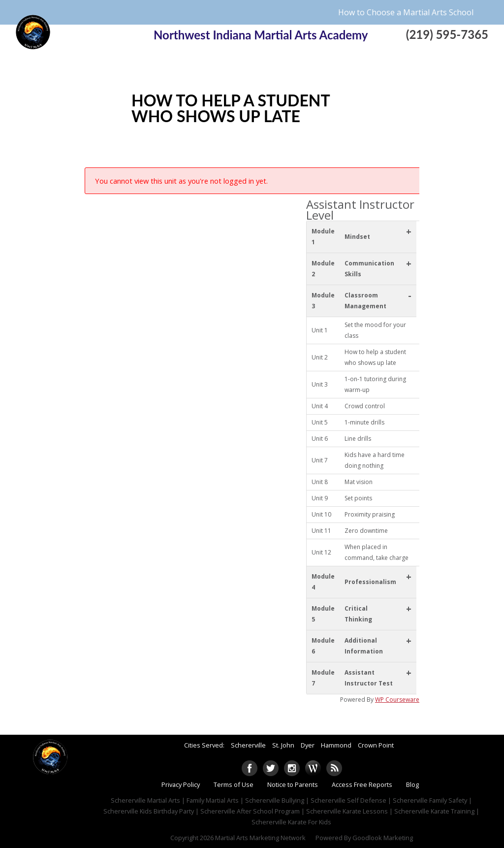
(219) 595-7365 (447, 34)
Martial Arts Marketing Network (260, 838)
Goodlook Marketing (383, 838)
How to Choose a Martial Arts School (406, 12)
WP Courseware (397, 700)
